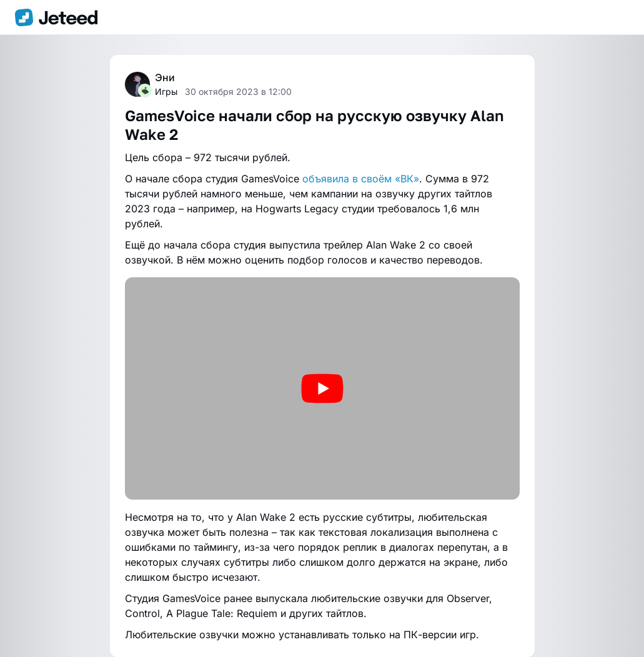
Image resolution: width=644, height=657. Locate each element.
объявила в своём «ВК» (361, 179)
